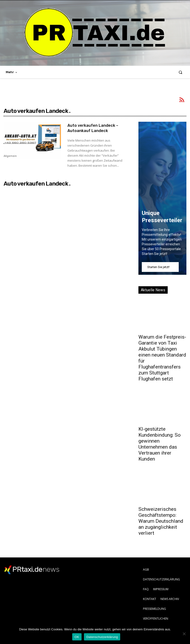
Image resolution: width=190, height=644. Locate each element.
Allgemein (10, 156)
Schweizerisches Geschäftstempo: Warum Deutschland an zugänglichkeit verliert (161, 521)
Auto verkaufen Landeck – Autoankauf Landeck (95, 128)
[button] (181, 72)
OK (77, 637)
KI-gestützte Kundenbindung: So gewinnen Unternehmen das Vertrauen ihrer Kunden (160, 444)
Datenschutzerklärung (102, 637)
